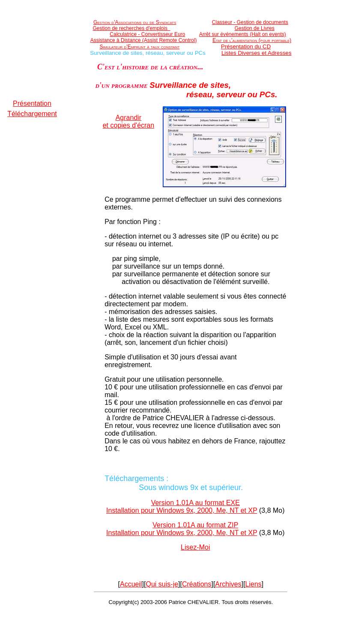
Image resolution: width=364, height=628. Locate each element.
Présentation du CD (246, 46)
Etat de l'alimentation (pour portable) (252, 40)
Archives (228, 584)
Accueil (131, 584)
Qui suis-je (162, 584)
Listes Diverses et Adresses (257, 53)
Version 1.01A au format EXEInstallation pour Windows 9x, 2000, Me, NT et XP (182, 507)
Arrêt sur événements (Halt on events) (243, 34)
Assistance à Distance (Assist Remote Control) (144, 40)
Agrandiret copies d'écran (128, 121)
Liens (254, 584)
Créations (197, 584)
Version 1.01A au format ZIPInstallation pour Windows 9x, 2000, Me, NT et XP (182, 529)
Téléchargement (32, 114)
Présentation (32, 103)
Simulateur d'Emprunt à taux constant (140, 47)
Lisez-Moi (195, 547)
